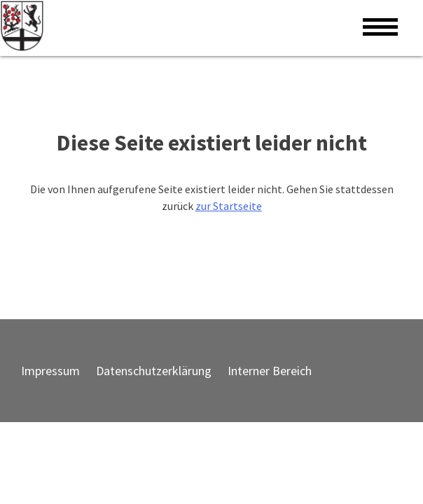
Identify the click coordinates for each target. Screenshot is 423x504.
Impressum (50, 371)
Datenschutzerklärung (154, 371)
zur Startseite (229, 206)
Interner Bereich (270, 371)
